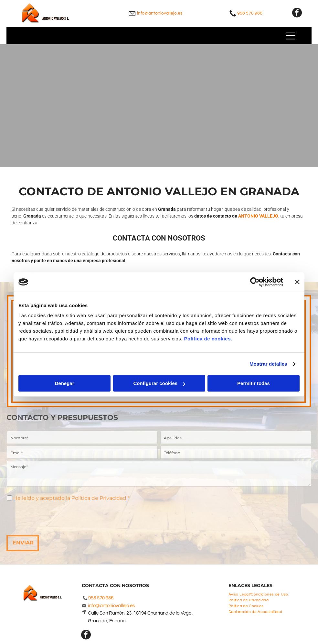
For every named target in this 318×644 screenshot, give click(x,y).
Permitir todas (254, 384)
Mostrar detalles (268, 364)
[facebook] (297, 13)
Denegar (64, 384)
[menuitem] (261, 594)
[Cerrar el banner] (297, 282)
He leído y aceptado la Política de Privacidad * (71, 498)
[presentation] (56, 516)
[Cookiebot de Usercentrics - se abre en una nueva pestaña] (255, 282)
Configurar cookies (159, 384)
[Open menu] (291, 36)
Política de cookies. (208, 339)
